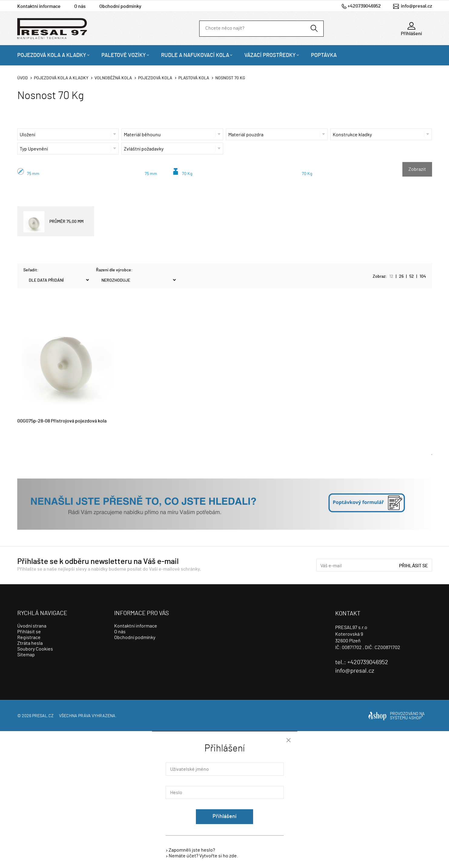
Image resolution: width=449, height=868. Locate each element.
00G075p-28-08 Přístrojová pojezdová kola (62, 421)
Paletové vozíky (124, 55)
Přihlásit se (414, 566)
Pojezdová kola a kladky (52, 55)
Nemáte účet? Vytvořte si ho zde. (203, 856)
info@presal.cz (416, 6)
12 (391, 277)
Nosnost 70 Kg (230, 78)
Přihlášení (224, 817)
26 (401, 277)
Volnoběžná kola (113, 78)
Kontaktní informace (39, 6)
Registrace (29, 638)
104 (423, 277)
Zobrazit (417, 169)
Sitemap (26, 655)
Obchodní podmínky (120, 6)
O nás (80, 6)
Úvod (23, 78)
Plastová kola (194, 78)
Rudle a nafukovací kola (195, 55)
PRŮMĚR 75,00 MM (53, 222)
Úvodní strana (32, 626)
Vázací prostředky (270, 55)
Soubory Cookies (35, 649)
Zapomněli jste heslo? (192, 850)
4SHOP (416, 718)
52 (412, 277)
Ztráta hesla (30, 643)
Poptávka (324, 55)
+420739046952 (364, 6)
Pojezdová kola (155, 78)
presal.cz (43, 716)
